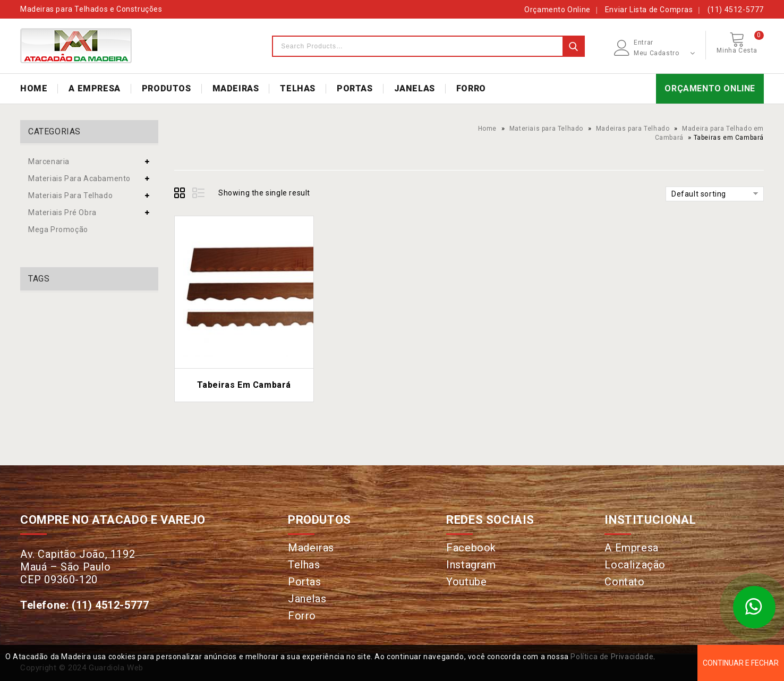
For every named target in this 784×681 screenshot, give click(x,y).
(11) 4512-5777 (736, 10)
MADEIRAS (236, 88)
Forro (302, 616)
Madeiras (311, 548)
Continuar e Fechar (741, 663)
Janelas (307, 599)
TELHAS (298, 88)
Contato (624, 582)
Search (573, 46)
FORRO (471, 88)
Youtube (466, 582)
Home (487, 129)
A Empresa (631, 548)
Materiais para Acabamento (79, 178)
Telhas (304, 565)
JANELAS (415, 88)
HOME (34, 88)
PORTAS (355, 88)
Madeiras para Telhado (633, 129)
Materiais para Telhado (546, 129)
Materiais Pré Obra (62, 212)
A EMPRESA (94, 88)
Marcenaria (49, 161)
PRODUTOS (167, 88)
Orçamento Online (557, 10)
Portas (305, 582)
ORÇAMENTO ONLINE (710, 88)
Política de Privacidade (612, 657)
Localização (635, 565)
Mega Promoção (58, 229)
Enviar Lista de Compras (649, 10)
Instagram (471, 565)
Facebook (471, 548)
